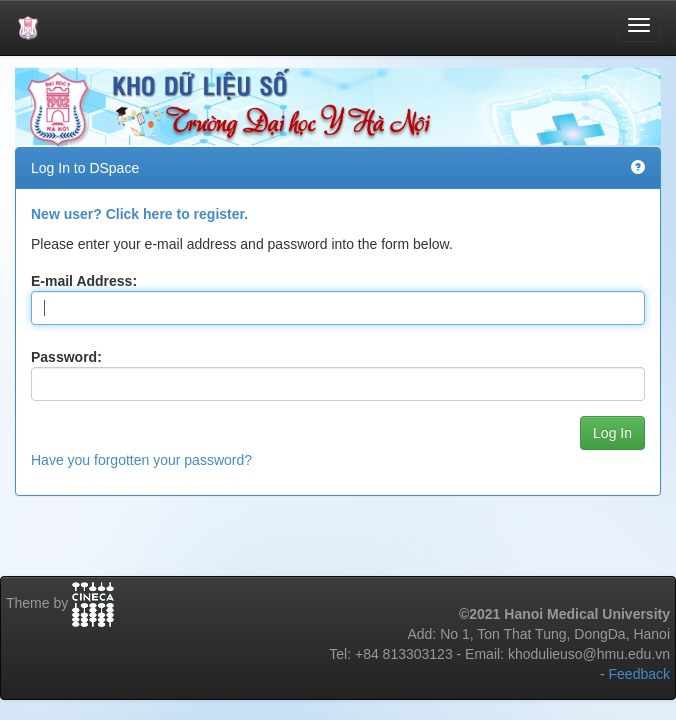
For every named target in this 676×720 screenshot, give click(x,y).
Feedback (639, 674)
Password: (66, 357)
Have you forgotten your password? (141, 460)
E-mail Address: (84, 281)
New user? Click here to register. (139, 214)
